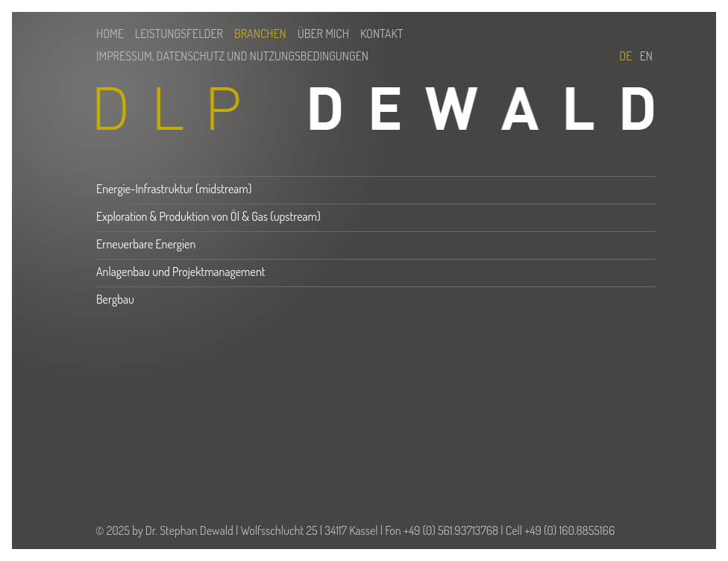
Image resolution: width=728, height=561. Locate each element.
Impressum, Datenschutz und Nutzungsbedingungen (232, 56)
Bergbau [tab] (115, 299)
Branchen (260, 34)
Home (110, 34)
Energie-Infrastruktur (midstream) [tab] (174, 189)
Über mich (323, 34)
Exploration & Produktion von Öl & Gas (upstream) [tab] (208, 216)
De (628, 56)
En (646, 56)
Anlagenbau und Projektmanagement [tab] (181, 272)
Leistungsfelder (179, 34)
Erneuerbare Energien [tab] (146, 244)
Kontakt (382, 34)
